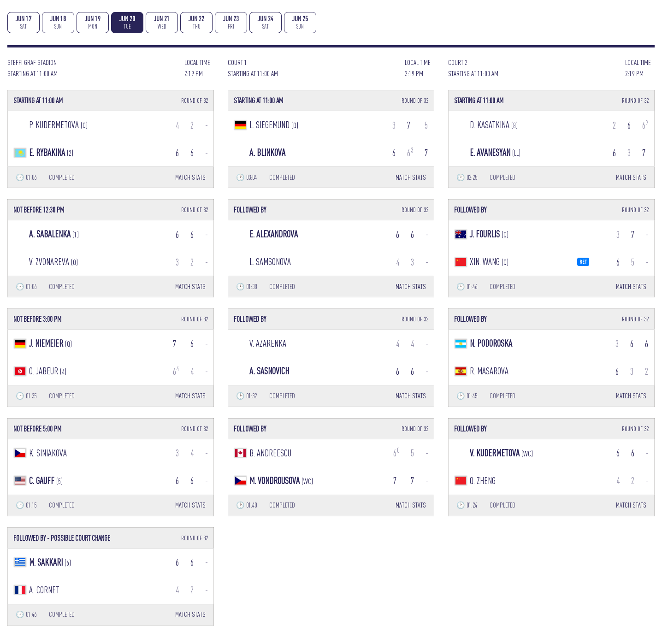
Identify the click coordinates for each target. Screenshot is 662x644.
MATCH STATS (190, 177)
